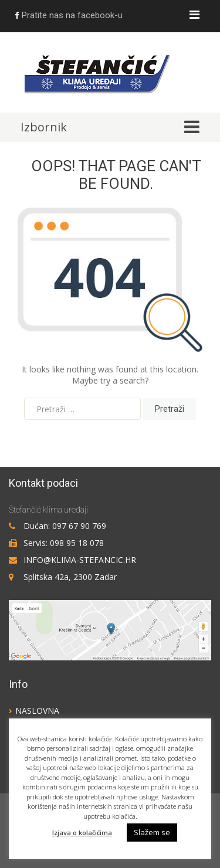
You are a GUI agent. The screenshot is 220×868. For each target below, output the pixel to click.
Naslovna (37, 711)
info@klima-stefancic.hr (80, 560)
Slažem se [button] (152, 832)
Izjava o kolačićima (82, 833)
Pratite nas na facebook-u (69, 15)
